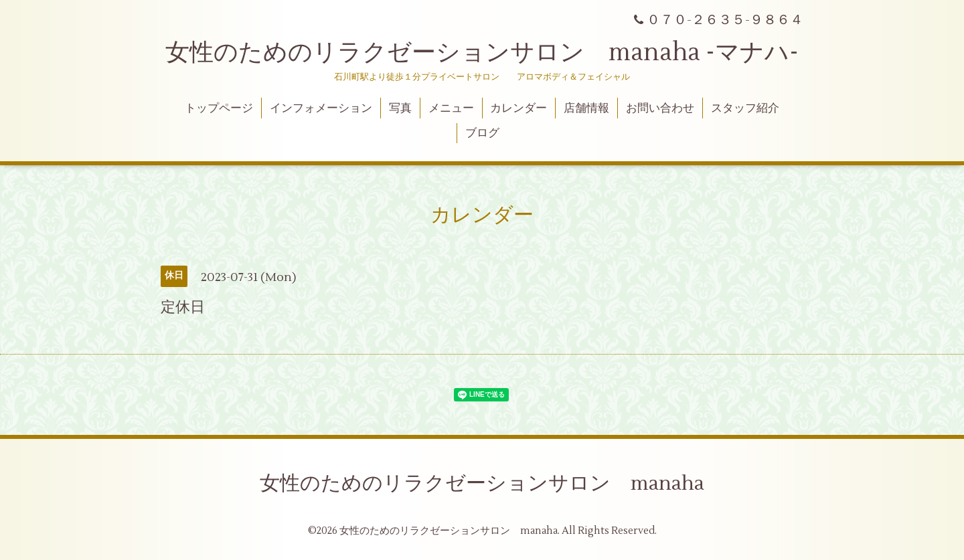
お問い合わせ (660, 108)
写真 (400, 108)
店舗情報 (586, 108)
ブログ (482, 133)
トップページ (219, 108)
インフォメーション (321, 108)
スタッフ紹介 (745, 108)
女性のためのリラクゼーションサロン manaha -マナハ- (482, 53)
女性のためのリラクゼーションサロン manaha (482, 483)
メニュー (451, 108)
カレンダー (518, 108)
